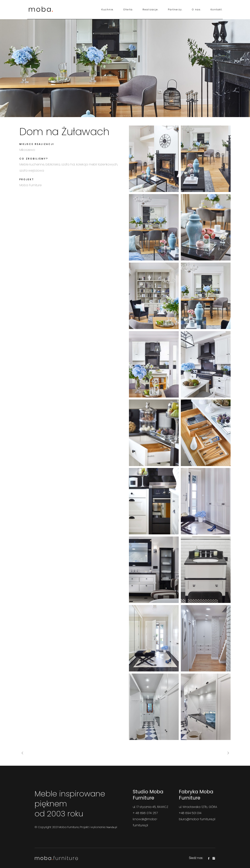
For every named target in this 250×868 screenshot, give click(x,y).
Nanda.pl (112, 827)
